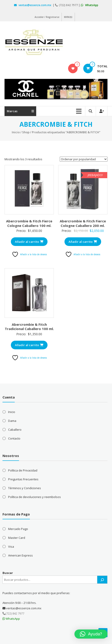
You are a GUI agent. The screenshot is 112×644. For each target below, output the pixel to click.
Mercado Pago (18, 529)
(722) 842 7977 (67, 5)
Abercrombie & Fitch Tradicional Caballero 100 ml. (29, 327)
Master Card (17, 538)
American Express (20, 555)
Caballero (15, 430)
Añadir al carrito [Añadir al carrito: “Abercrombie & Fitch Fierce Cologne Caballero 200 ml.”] (83, 242)
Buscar (8, 573)
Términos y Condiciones (25, 488)
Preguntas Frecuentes (23, 479)
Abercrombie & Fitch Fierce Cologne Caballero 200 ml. (83, 223)
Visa (11, 547)
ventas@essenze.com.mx (33, 5)
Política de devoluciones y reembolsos (35, 497)
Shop (26, 132)
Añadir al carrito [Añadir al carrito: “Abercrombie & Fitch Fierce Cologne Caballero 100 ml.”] (29, 242)
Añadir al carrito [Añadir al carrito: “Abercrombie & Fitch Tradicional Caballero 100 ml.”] (29, 345)
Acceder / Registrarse (47, 17)
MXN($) (68, 17)
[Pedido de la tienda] (84, 159)
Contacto (14, 438)
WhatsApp (89, 5)
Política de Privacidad (23, 470)
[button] (91, 634)
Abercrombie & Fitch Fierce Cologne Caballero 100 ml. (29, 223)
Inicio (16, 132)
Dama (12, 421)
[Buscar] (102, 580)
